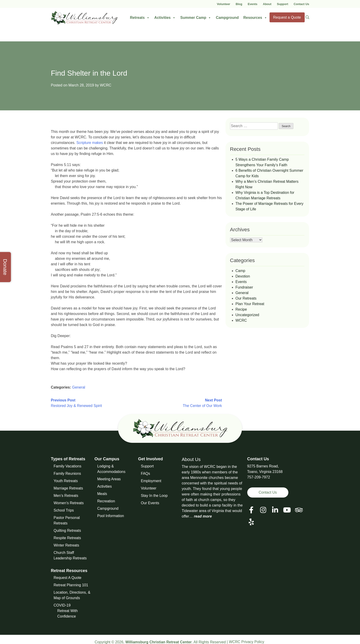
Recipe (241, 309)
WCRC (106, 85)
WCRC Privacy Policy (247, 642)
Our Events (150, 503)
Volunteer (223, 4)
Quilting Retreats (67, 531)
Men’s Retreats (66, 496)
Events (253, 4)
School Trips (64, 510)
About (267, 4)
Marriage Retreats (68, 488)
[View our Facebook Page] (251, 510)
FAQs (146, 474)
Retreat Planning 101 (71, 585)
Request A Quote (68, 578)
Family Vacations (68, 466)
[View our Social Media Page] (263, 510)
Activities (165, 18)
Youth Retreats (66, 481)
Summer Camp (196, 18)
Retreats (140, 18)
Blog (239, 4)
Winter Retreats (66, 545)
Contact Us (301, 4)
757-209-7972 (259, 477)
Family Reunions (67, 474)
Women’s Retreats (69, 503)
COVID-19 (62, 605)
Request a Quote (287, 17)
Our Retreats (246, 298)
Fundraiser (244, 287)
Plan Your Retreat (250, 304)
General (79, 387)
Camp (240, 271)
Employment (151, 481)
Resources (255, 18)
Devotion (243, 276)
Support (283, 4)
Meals (102, 494)
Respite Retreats (67, 538)
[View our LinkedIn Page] (275, 510)
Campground (227, 18)
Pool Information (111, 516)
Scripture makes (90, 143)
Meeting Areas (109, 479)
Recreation (106, 501)
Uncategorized (247, 315)
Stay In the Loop (154, 496)
